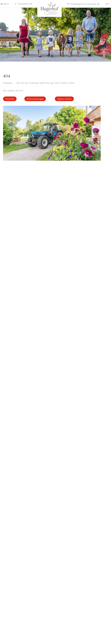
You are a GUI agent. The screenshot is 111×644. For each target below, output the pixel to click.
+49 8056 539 (25, 4)
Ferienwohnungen (35, 99)
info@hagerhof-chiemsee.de (85, 4)
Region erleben (64, 99)
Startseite (10, 99)
